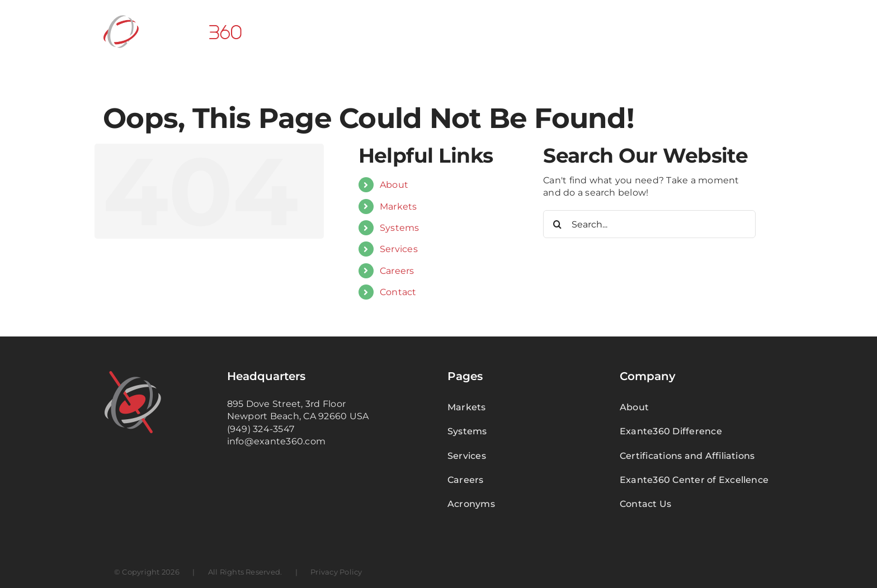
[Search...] (649, 224)
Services (399, 249)
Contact (398, 292)
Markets (399, 207)
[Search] (557, 224)
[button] (756, 31)
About (394, 185)
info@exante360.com (276, 441)
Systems (400, 228)
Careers (397, 271)
